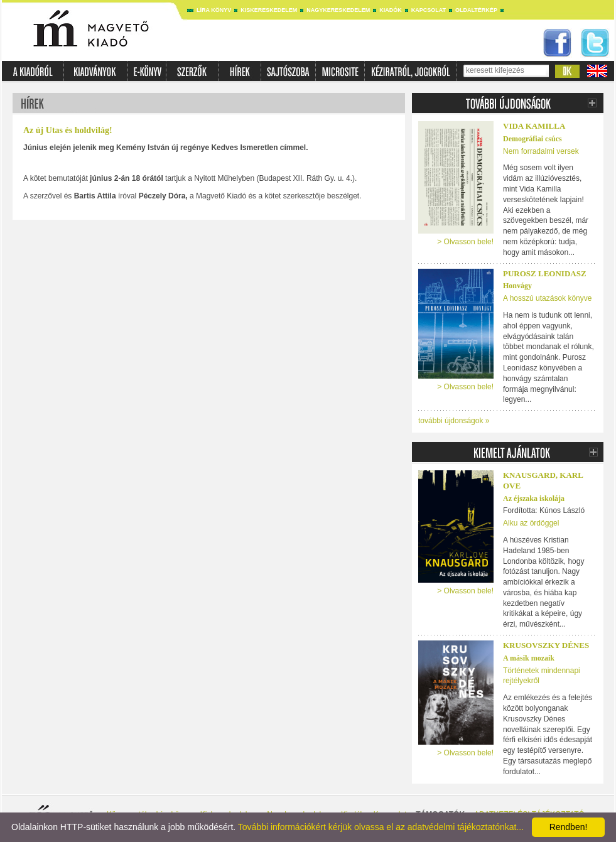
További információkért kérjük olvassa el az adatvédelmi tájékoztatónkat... (381, 827)
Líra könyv (214, 10)
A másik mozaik (529, 658)
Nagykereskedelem (338, 10)
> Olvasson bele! (465, 242)
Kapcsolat (429, 10)
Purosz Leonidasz (545, 273)
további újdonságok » (454, 421)
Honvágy (517, 286)
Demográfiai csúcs (532, 139)
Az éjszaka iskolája (534, 499)
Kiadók (391, 10)
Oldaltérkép (476, 10)
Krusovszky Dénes (546, 645)
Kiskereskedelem (269, 10)
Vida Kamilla (534, 126)
